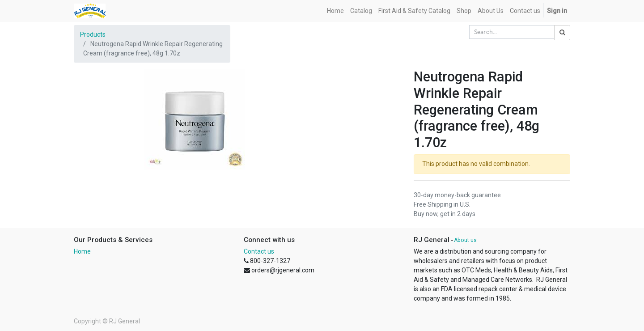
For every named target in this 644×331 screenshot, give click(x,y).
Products (93, 34)
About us (465, 240)
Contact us (259, 251)
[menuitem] (335, 11)
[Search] (562, 33)
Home (82, 251)
